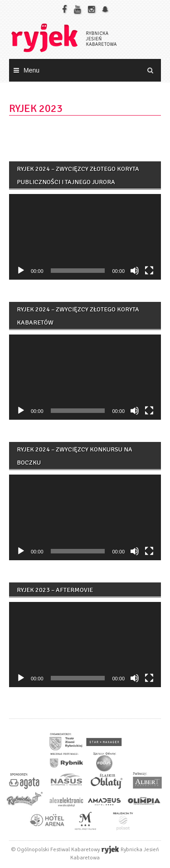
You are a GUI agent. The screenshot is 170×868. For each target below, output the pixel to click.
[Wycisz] (135, 271)
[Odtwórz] (21, 271)
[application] (85, 237)
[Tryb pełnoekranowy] (149, 271)
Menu (32, 70)
